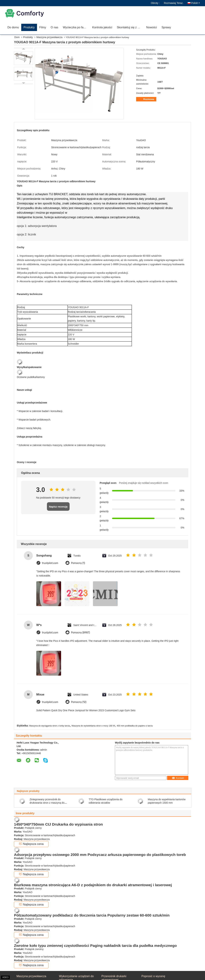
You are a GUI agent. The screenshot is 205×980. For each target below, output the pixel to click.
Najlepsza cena (31, 844)
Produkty (29, 27)
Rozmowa (147, 99)
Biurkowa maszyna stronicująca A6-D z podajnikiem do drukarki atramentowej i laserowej (93, 885)
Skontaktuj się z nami (130, 27)
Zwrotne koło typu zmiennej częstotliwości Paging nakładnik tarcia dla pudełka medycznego (95, 946)
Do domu (13, 27)
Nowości (152, 27)
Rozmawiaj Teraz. (174, 3)
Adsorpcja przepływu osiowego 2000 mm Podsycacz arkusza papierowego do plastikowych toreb (100, 855)
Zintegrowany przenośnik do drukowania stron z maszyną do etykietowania (47, 803)
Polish (196, 3)
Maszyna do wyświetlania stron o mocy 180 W (93, 726)
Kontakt (178, 778)
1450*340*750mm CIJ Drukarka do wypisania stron (58, 824)
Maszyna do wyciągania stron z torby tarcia (49, 726)
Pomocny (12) (79, 702)
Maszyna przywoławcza (49, 37)
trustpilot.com (50, 563)
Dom (17, 37)
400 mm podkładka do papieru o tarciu (135, 726)
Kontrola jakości (102, 27)
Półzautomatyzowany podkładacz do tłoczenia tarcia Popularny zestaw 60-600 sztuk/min (92, 915)
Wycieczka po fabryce (76, 27)
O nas (54, 27)
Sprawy (166, 27)
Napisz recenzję (58, 507)
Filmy (43, 27)
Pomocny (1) (78, 563)
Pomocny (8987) (80, 633)
